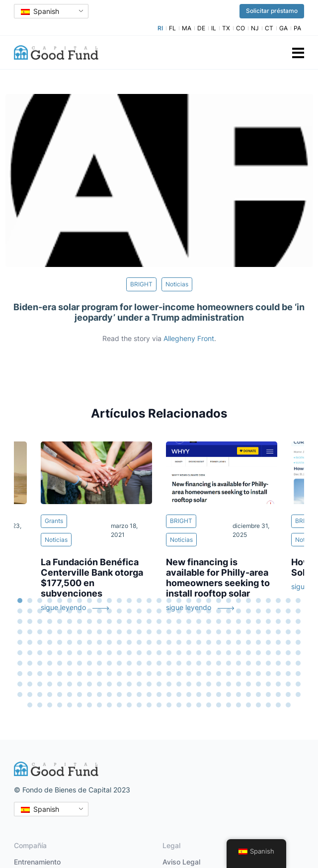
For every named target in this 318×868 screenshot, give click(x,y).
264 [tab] (40, 694)
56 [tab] (278, 611)
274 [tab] (139, 694)
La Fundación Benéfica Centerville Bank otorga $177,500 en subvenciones (92, 578)
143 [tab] (278, 642)
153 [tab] (89, 653)
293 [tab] (50, 705)
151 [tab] (70, 653)
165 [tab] (209, 653)
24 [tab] (248, 601)
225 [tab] (229, 674)
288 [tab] (278, 694)
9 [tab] (99, 601)
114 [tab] (278, 632)
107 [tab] (209, 632)
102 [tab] (159, 632)
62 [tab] (50, 621)
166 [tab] (219, 653)
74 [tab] (169, 621)
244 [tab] (129, 684)
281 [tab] (209, 694)
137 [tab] (219, 642)
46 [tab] (179, 611)
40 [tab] (119, 611)
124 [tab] (89, 642)
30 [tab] (20, 611)
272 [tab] (119, 694)
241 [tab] (99, 684)
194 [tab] (209, 663)
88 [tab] (20, 632)
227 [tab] (248, 674)
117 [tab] (20, 642)
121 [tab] (60, 642)
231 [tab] (288, 674)
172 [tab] (278, 653)
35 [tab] (70, 611)
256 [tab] (248, 684)
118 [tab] (30, 642)
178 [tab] (50, 663)
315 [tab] (268, 705)
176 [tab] (30, 663)
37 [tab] (89, 611)
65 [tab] (79, 621)
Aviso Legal (181, 862)
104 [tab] (179, 632)
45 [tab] (169, 611)
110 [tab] (238, 632)
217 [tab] (149, 674)
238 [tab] (70, 684)
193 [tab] (199, 663)
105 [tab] (189, 632)
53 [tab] (248, 611)
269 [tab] (89, 694)
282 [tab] (219, 694)
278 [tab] (179, 694)
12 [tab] (129, 601)
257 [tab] (258, 684)
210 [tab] (79, 674)
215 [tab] (129, 674)
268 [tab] (79, 694)
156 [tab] (119, 653)
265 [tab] (50, 694)
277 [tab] (169, 694)
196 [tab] (229, 663)
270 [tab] (99, 694)
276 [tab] (159, 694)
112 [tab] (258, 632)
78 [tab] (209, 621)
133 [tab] (179, 642)
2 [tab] (30, 601)
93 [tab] (70, 632)
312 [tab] (238, 705)
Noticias (177, 284)
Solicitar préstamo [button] (272, 11)
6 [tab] (70, 601)
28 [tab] (288, 601)
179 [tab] (60, 663)
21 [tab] (219, 601)
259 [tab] (278, 684)
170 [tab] (258, 653)
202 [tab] (288, 663)
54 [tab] (258, 611)
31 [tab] (30, 611)
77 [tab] (199, 621)
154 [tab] (99, 653)
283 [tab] (229, 694)
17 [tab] (179, 601)
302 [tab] (139, 705)
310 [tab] (219, 705)
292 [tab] (40, 705)
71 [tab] (139, 621)
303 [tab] (149, 705)
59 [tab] (20, 621)
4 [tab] (50, 601)
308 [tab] (199, 705)
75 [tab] (179, 621)
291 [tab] (30, 705)
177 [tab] (40, 663)
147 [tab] (30, 653)
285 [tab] (248, 694)
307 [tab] (189, 705)
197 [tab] (238, 663)
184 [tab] (109, 663)
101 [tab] (149, 632)
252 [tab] (209, 684)
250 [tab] (189, 684)
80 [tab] (229, 621)
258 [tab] (268, 684)
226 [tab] (238, 674)
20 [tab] (209, 601)
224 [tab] (219, 674)
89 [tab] (30, 632)
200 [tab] (268, 663)
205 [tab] (30, 674)
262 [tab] (20, 694)
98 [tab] (119, 632)
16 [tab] (169, 601)
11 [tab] (119, 601)
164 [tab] (199, 653)
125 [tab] (99, 642)
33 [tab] (50, 611)
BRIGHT (141, 284)
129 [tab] (139, 642)
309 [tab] (209, 705)
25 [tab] (258, 601)
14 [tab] (149, 601)
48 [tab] (199, 611)
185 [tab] (119, 663)
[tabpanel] (222, 532)
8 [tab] (89, 601)
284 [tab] (238, 694)
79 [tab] (219, 621)
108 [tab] (219, 632)
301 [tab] (129, 705)
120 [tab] (50, 642)
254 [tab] (229, 684)
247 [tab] (159, 684)
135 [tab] (199, 642)
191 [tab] (179, 663)
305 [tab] (169, 705)
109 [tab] (229, 632)
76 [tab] (189, 621)
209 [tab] (70, 674)
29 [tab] (298, 601)
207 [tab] (50, 674)
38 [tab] (99, 611)
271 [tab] (109, 694)
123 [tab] (79, 642)
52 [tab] (238, 611)
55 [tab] (268, 611)
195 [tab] (219, 663)
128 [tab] (129, 642)
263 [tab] (30, 694)
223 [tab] (209, 674)
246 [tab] (149, 684)
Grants (54, 521)
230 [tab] (278, 674)
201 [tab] (278, 663)
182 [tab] (89, 663)
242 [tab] (109, 684)
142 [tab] (268, 642)
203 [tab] (298, 663)
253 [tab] (219, 684)
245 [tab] (139, 684)
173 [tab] (288, 653)
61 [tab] (40, 621)
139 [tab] (238, 642)
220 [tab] (179, 674)
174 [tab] (298, 653)
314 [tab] (258, 705)
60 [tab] (30, 621)
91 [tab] (50, 632)
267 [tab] (70, 694)
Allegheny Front (189, 338)
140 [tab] (248, 642)
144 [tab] (288, 642)
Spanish (40, 11)
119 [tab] (40, 642)
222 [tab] (199, 674)
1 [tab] (20, 601)
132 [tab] (169, 642)
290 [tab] (298, 694)
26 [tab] (268, 601)
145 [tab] (298, 642)
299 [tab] (109, 705)
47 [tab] (189, 611)
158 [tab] (139, 653)
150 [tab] (60, 653)
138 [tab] (229, 642)
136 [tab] (209, 642)
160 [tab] (159, 653)
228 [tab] (258, 674)
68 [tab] (109, 621)
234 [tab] (30, 684)
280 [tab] (199, 694)
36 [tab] (79, 611)
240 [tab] (89, 684)
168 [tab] (238, 653)
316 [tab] (278, 705)
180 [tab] (70, 663)
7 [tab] (79, 601)
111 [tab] (248, 632)
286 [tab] (258, 694)
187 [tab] (139, 663)
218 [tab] (159, 674)
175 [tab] (20, 663)
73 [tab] (159, 621)
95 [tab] (89, 632)
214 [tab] (119, 674)
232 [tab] (298, 674)
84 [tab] (268, 621)
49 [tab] (209, 611)
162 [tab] (179, 653)
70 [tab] (129, 621)
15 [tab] (159, 601)
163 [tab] (189, 653)
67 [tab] (99, 621)
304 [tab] (159, 705)
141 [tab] (258, 642)
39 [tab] (109, 611)
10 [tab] (109, 601)
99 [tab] (129, 632)
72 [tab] (149, 621)
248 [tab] (169, 684)
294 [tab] (60, 705)
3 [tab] (40, 601)
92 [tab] (60, 632)
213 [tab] (109, 674)
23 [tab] (238, 601)
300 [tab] (119, 705)
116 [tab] (298, 632)
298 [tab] (99, 705)
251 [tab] (199, 684)
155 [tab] (109, 653)
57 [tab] (288, 611)
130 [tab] (149, 642)
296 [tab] (79, 705)
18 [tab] (189, 601)
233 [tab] (20, 684)
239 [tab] (79, 684)
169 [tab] (248, 653)
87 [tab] (298, 621)
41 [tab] (129, 611)
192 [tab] (189, 663)
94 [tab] (79, 632)
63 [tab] (60, 621)
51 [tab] (229, 611)
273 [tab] (129, 694)
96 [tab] (99, 632)
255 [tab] (238, 684)
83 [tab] (258, 621)
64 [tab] (70, 621)
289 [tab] (288, 694)
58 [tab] (298, 611)
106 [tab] (199, 632)
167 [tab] (229, 653)
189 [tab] (159, 663)
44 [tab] (159, 611)
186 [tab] (129, 663)
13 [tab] (139, 601)
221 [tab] (189, 674)
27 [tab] (278, 601)
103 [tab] (169, 632)
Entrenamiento (37, 862)
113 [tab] (268, 632)
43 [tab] (149, 611)
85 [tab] (278, 621)
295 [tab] (70, 705)
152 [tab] (79, 653)
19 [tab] (199, 601)
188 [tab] (149, 663)
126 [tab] (109, 642)
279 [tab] (189, 694)
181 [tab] (79, 663)
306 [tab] (179, 705)
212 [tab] (99, 674)
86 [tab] (288, 621)
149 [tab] (50, 653)
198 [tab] (248, 663)
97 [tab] (109, 632)
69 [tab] (119, 621)
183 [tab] (99, 663)
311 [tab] (229, 705)
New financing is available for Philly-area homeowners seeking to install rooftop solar (218, 578)
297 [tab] (89, 705)
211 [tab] (89, 674)
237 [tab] (60, 684)
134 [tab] (189, 642)
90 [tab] (40, 632)
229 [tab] (268, 674)
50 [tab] (219, 611)
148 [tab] (40, 653)
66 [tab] (89, 621)
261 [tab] (298, 684)
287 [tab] (268, 694)
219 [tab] (169, 674)
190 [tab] (169, 663)
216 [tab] (139, 674)
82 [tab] (248, 621)
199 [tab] (258, 663)
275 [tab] (149, 694)
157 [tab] (129, 653)
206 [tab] (40, 674)
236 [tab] (50, 684)
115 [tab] (288, 632)
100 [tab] (139, 632)
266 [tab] (60, 694)
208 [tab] (60, 674)
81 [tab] (238, 621)
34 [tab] (60, 611)
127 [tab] (119, 642)
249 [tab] (179, 684)
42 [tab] (139, 611)
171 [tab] (268, 653)
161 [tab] (169, 653)
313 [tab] (248, 705)
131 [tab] (159, 642)
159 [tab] (149, 653)
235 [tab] (40, 684)
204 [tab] (20, 674)
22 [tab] (229, 601)
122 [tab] (70, 642)
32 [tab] (40, 611)
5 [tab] (60, 601)
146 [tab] (20, 653)
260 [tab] (288, 684)
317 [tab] (288, 705)
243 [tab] (119, 684)
